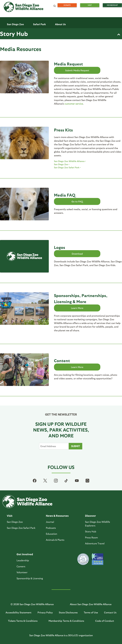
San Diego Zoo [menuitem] (15, 24)
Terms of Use (91, 612)
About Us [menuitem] (60, 24)
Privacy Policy (45, 612)
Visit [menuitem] (90, 5)
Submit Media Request (77, 70)
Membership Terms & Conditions (66, 621)
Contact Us (110, 612)
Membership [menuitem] (112, 5)
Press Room (91, 537)
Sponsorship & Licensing (30, 578)
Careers (21, 566)
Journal (50, 522)
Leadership (23, 560)
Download (77, 254)
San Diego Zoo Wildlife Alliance (69, 161)
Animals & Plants (55, 540)
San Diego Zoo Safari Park (67, 167)
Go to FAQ (77, 201)
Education (51, 534)
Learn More (77, 308)
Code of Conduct (105, 621)
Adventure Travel (95, 543)
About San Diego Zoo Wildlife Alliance (91, 604)
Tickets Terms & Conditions (23, 621)
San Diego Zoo (61, 164)
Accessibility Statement (18, 612)
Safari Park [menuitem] (39, 24)
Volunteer (22, 572)
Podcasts (51, 528)
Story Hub (14, 33)
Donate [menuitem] (67, 5)
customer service (74, 104)
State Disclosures (68, 612)
